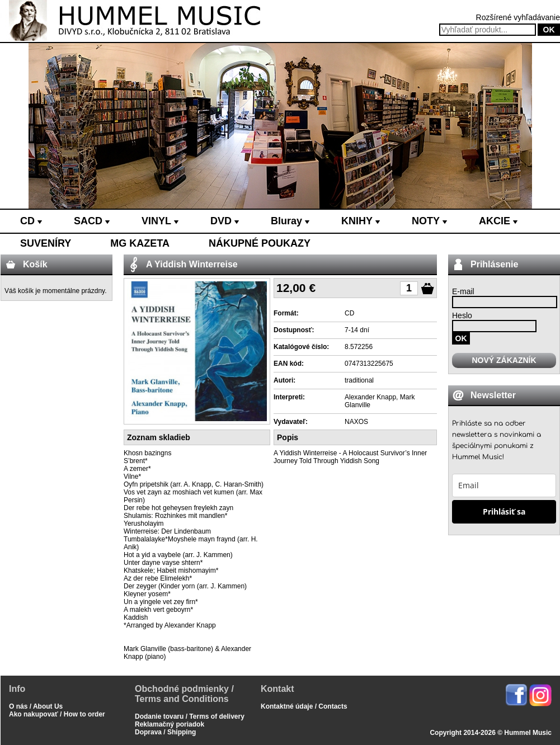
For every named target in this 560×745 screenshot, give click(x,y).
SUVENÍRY (46, 243)
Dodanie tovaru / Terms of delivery (190, 716)
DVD (225, 221)
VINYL (160, 221)
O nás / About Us (36, 706)
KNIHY (361, 221)
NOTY (429, 221)
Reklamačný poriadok (170, 724)
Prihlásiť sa (504, 511)
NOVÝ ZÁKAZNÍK (504, 360)
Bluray (290, 221)
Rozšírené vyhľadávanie (518, 17)
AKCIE (498, 221)
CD (31, 221)
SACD (92, 221)
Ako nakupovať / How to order (57, 714)
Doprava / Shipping (165, 732)
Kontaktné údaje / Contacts (304, 706)
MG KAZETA (140, 243)
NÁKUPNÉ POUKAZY (260, 243)
